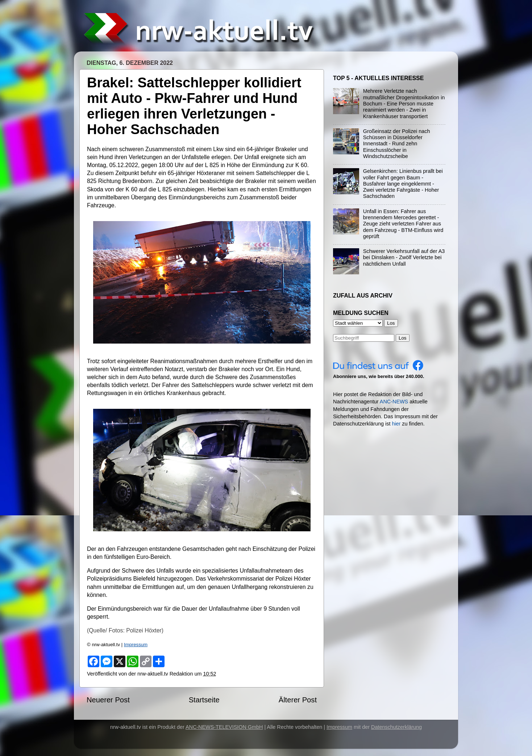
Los (403, 338)
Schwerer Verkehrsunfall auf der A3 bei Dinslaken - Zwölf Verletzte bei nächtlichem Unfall (404, 257)
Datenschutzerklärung (396, 727)
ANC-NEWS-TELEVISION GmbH (224, 727)
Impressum (136, 645)
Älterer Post (298, 700)
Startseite (204, 700)
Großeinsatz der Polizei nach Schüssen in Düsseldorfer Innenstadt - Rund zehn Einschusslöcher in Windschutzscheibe (397, 144)
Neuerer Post (108, 700)
